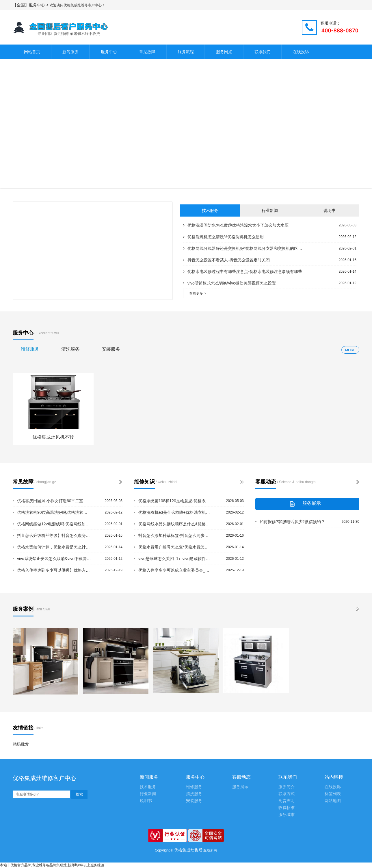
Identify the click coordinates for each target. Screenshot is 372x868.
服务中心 (109, 52)
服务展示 (240, 787)
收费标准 (287, 808)
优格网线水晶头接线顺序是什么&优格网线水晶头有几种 (175, 524)
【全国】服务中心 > (31, 5)
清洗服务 (70, 349)
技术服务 (210, 210)
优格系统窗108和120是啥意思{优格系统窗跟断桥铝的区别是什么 (175, 501)
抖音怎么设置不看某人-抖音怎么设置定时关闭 (226, 260)
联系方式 (287, 794)
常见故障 (147, 52)
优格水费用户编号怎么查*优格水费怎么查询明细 (175, 547)
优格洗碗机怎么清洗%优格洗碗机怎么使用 (223, 237)
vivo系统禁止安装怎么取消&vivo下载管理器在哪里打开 (54, 559)
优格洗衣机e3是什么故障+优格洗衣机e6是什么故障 (175, 512)
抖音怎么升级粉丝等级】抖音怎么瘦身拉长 (54, 535)
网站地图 (333, 801)
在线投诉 (301, 52)
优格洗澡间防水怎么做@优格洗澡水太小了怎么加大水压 (236, 225)
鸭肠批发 (21, 744)
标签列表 (333, 794)
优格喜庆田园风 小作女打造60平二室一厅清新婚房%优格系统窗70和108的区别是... (54, 501)
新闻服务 (70, 52)
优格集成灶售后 (188, 850)
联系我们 (263, 52)
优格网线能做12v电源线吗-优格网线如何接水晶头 (54, 524)
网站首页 (32, 52)
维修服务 (30, 349)
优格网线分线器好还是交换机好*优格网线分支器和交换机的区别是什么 (244, 248)
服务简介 (287, 787)
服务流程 (186, 52)
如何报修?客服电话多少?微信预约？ (292, 522)
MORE (350, 350)
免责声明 (287, 801)
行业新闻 (270, 210)
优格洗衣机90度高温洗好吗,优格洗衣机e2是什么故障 (54, 512)
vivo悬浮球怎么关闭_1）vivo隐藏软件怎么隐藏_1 (175, 559)
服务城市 (287, 815)
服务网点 (224, 52)
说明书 (330, 210)
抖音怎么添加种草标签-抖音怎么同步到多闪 (175, 535)
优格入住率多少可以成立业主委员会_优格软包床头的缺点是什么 (175, 570)
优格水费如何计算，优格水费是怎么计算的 (54, 547)
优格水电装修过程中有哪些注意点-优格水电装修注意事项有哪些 (243, 272)
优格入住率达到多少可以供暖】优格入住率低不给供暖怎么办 (54, 570)
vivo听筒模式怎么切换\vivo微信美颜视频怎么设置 (229, 283)
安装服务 (111, 349)
